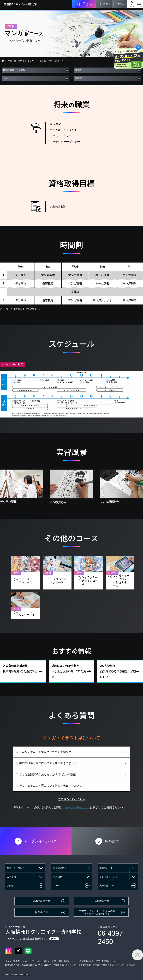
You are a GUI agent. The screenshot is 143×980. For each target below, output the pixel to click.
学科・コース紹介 (16, 61)
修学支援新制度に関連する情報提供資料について (101, 965)
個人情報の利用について (65, 961)
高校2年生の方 (42, 901)
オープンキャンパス (88, 4)
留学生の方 (42, 912)
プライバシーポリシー (41, 961)
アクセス (131, 6)
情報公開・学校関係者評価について (59, 965)
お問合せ (122, 4)
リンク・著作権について (16, 961)
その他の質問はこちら (71, 806)
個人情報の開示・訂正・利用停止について (99, 961)
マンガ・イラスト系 (37, 61)
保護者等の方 (101, 901)
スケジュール (10, 78)
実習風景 (79, 78)
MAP (54, 939)
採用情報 (131, 965)
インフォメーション (109, 877)
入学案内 (11, 877)
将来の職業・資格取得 (14, 70)
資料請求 (106, 4)
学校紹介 (58, 877)
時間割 (78, 70)
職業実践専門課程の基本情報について (23, 965)
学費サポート (106, 868)
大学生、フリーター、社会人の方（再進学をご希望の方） (97, 912)
